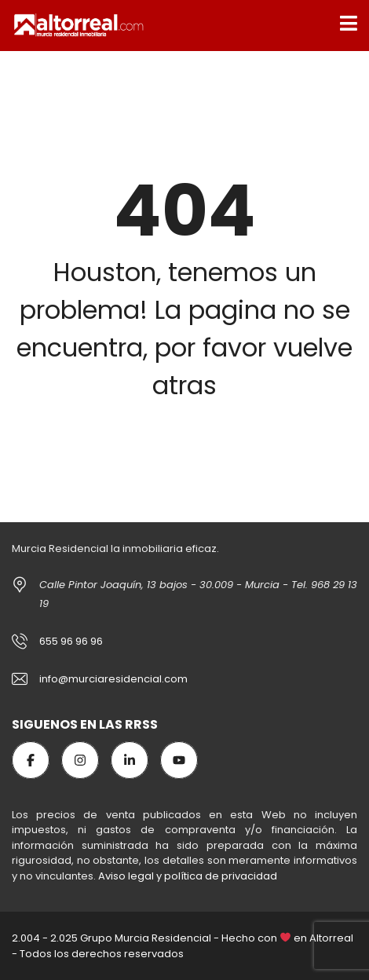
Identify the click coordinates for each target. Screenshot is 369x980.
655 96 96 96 (71, 641)
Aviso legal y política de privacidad (188, 876)
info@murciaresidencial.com (113, 679)
